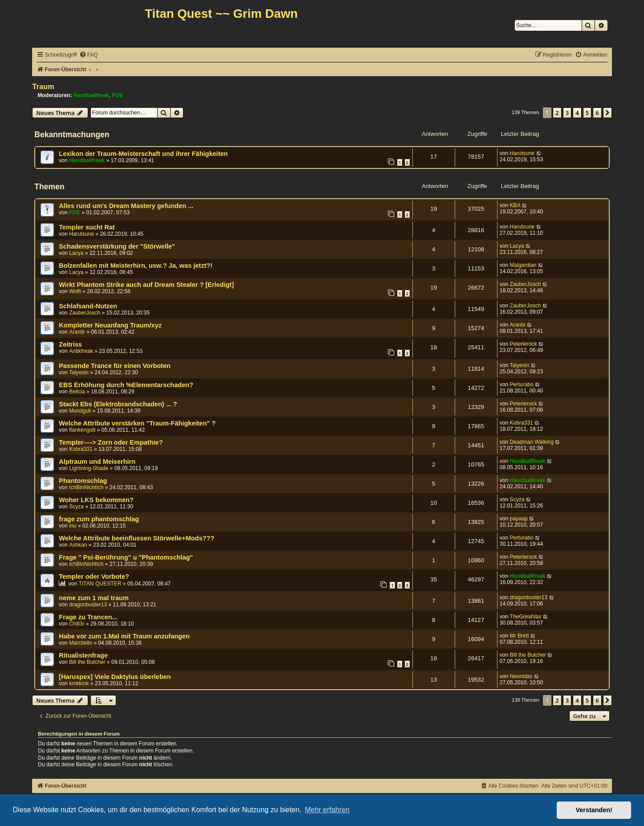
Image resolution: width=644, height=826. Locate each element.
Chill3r (77, 624)
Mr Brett (520, 636)
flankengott (82, 430)
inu (73, 526)
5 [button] (587, 113)
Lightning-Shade (89, 468)
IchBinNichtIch (86, 487)
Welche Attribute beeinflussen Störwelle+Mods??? (137, 538)
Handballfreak (91, 95)
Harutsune (522, 153)
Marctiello (81, 643)
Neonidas (521, 676)
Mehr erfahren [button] (327, 810)
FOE (118, 95)
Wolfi (75, 291)
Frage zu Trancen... (88, 617)
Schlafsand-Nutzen (88, 306)
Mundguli (80, 411)
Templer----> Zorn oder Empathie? (111, 442)
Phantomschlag (83, 481)
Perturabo (522, 384)
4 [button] (577, 113)
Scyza (76, 507)
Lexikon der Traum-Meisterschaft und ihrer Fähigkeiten (143, 154)
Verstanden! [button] (594, 810)
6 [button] (597, 113)
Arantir (77, 332)
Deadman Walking (532, 442)
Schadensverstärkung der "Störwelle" (117, 246)
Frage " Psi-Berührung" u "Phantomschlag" (126, 557)
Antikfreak (81, 351)
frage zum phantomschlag (99, 519)
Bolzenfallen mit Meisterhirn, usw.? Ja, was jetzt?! (136, 266)
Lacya (76, 253)
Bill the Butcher (87, 662)
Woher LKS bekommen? (96, 500)
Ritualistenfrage (83, 655)
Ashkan (78, 545)
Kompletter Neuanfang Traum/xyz (110, 325)
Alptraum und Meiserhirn (97, 462)
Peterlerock (524, 344)
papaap (519, 519)
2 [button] (557, 113)
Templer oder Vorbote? (94, 577)
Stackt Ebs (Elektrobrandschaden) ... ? (118, 404)
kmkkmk (79, 683)
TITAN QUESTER (100, 584)
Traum (43, 86)
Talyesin (79, 372)
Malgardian (523, 265)
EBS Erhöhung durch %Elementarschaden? (126, 385)
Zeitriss (70, 344)
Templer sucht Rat (87, 227)
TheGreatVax (526, 617)
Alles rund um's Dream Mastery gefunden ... (126, 206)
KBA (515, 205)
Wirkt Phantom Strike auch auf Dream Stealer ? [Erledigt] (146, 285)
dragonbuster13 (88, 605)
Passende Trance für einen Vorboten (115, 366)
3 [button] (567, 113)
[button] (607, 113)
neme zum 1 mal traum (94, 598)
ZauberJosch (526, 284)
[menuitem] (89, 55)
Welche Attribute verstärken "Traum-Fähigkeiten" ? (137, 423)
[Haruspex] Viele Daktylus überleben (115, 677)
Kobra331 (522, 423)
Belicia (77, 392)
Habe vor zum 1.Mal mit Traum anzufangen (124, 636)
